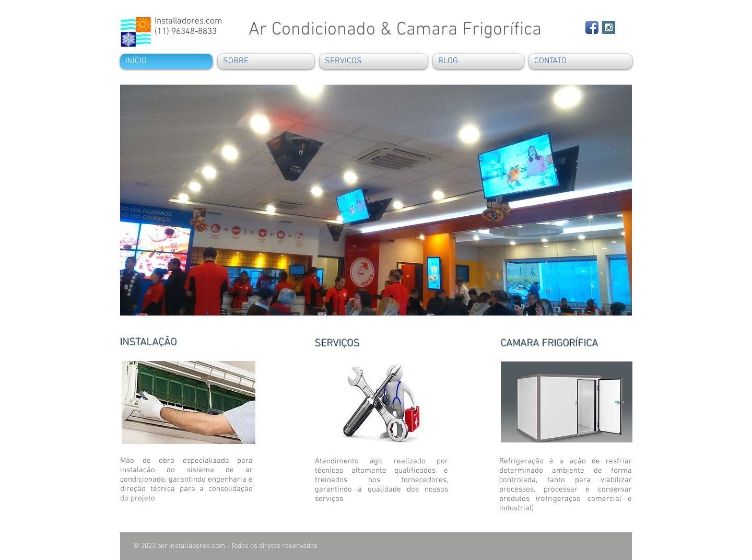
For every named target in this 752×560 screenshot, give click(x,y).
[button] (376, 200)
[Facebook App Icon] (592, 27)
